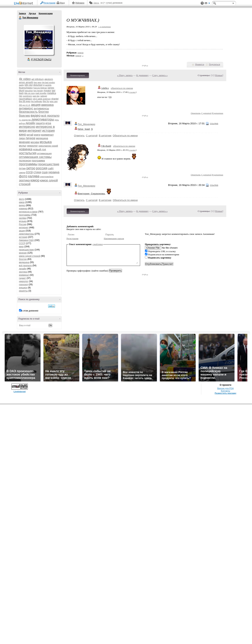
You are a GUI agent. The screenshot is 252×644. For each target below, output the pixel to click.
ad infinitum (37, 79)
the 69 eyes (25, 101)
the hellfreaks (37, 102)
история (48, 131)
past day (36, 96)
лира (22, 138)
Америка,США (26, 240)
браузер (25, 116)
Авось (96, 3)
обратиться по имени (122, 88)
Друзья (32, 13)
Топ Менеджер (20, 18)
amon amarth (26, 82)
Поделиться (215, 64)
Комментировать (78, 75)
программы (28, 164)
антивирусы (41, 108)
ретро (31, 168)
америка (47, 105)
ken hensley (39, 91)
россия (42, 168)
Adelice (105, 88)
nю (21, 96)
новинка (26, 149)
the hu (46, 101)
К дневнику (143, 75)
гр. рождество (25, 120)
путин (22, 168)
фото (23, 176)
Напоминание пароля (114, 239)
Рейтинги (80, 3)
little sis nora (29, 93)
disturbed (38, 85)
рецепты (23, 291)
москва (35, 142)
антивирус (26, 108)
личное (30, 138)
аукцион (23, 288)
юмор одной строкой (30, 256)
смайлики (98, 244)
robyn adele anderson (42, 99)
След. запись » (160, 75)
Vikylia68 (106, 146)
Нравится (200, 64)
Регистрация (50, 3)
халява (34, 176)
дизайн (30, 123)
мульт (23, 146)
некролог (32, 146)
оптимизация (44, 153)
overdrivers (27, 96)
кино (23, 135)
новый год (39, 149)
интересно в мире (28, 212)
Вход (62, 3)
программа (38, 161)
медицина (42, 138)
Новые (219, 75)
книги (37, 135)
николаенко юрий (48, 146)
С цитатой (206, 113)
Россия (23, 224)
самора (22, 173)
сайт (51, 168)
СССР (22, 243)
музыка (46, 142)
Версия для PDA (226, 388)
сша (45, 172)
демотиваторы (43, 119)
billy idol (29, 85)
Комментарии (46, 13)
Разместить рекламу (226, 393)
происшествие (49, 164)
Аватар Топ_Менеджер (39, 40)
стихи (37, 172)
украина (54, 172)
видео (36, 115)
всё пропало (50, 116)
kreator (47, 91)
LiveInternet (24, 3)
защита (40, 123)
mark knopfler (41, 93)
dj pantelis (47, 85)
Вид (207, 4)
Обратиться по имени (125, 136)
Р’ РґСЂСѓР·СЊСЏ (41, 60)
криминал (47, 135)
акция (36, 105)
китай (30, 135)
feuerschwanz (26, 88)
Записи (22, 13)
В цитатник (218, 113)
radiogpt (44, 96)
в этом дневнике (30, 311)
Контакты (225, 391)
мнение (25, 142)
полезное (25, 160)
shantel (55, 99)
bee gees (38, 83)
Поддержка (202, 3)
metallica (52, 93)
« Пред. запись (125, 75)
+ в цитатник (104, 27)
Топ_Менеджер (87, 124)
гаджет (23, 278)
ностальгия (28, 153)
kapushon (29, 91)
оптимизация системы (35, 157)
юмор (35, 180)
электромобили (47, 177)
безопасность (28, 112)
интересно (27, 127)
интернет (35, 131)
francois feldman (40, 88)
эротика (24, 180)
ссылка (132, 92)
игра (48, 123)
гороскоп (24, 285)
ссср (29, 172)
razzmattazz (26, 99)
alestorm (49, 79)
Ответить (196, 113)
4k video (25, 79)
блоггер (43, 112)
